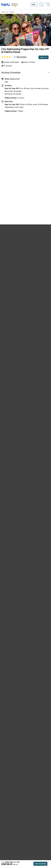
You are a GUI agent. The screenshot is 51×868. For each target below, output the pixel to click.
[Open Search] (42, 4)
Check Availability (40, 864)
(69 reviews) (22, 57)
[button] (18, 44)
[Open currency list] (34, 4)
